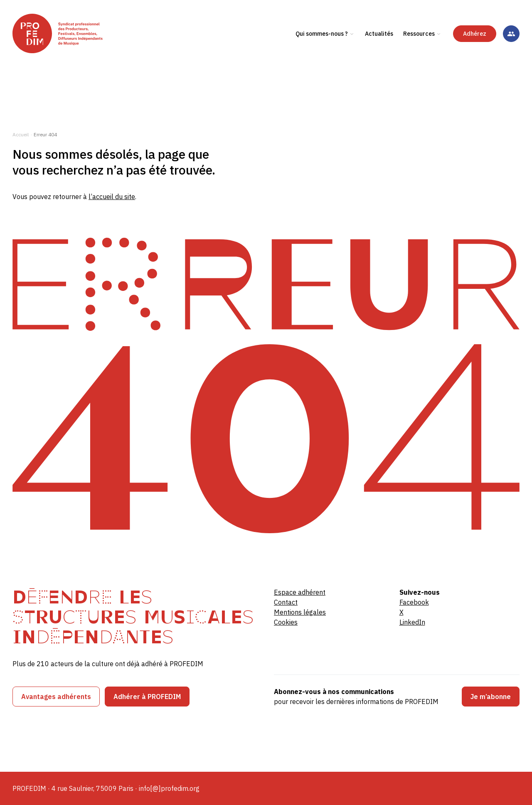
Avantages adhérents (56, 697)
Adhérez (475, 54)
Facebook (414, 602)
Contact (286, 602)
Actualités (379, 54)
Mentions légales (300, 612)
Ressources (419, 54)
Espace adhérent (300, 592)
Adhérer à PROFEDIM (147, 697)
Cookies (286, 622)
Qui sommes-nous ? (322, 54)
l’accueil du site (112, 197)
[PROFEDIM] (76, 54)
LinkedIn (412, 622)
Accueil (21, 134)
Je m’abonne (491, 697)
